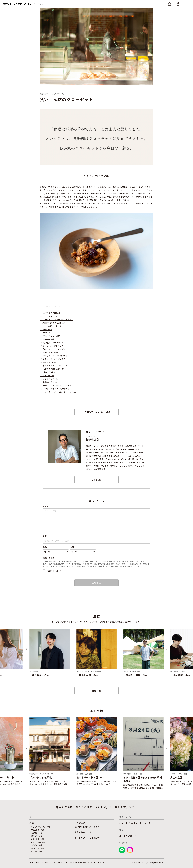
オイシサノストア (128, 836)
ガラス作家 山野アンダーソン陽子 (87, 827)
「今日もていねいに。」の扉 (96, 412)
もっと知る (96, 480)
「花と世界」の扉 (36, 851)
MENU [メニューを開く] (187, 4)
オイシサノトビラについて (87, 838)
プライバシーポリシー (59, 862)
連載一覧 (96, 691)
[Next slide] (167, 649)
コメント (47, 506)
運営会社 (101, 862)
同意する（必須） (52, 571)
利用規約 (45, 862)
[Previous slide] (26, 649)
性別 (72, 547)
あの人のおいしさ (83, 832)
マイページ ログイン (178, 4)
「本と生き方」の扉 (37, 830)
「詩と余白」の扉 (36, 836)
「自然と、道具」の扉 (38, 842)
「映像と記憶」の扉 (37, 839)
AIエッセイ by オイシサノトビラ (135, 823)
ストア (170, 4)
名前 (45, 536)
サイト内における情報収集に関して (83, 862)
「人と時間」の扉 (36, 833)
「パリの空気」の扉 (37, 848)
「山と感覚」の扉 (36, 845)
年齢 (45, 547)
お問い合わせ (34, 862)
